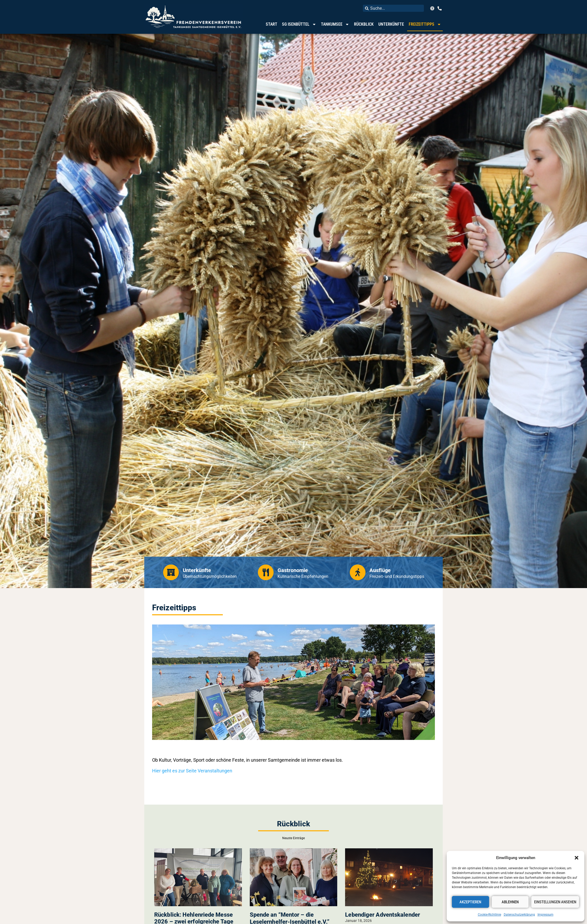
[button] (577, 858)
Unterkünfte (391, 24)
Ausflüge (380, 570)
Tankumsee (335, 24)
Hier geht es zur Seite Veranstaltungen (192, 771)
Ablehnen (510, 902)
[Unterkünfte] (171, 572)
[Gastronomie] (266, 572)
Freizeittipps (425, 24)
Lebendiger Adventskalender (383, 915)
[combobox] (393, 8)
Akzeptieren (470, 902)
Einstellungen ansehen (555, 902)
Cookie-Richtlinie (489, 915)
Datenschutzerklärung (519, 915)
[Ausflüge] (358, 572)
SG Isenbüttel (299, 24)
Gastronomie (293, 570)
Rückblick (364, 24)
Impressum (546, 915)
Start (272, 24)
